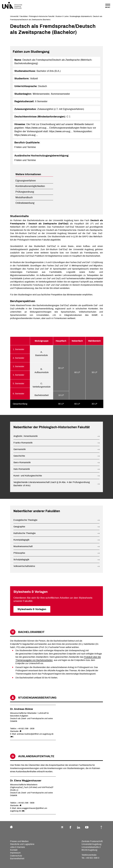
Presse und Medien (19, 841)
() (12, 737)
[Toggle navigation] (108, 6)
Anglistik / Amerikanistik (26, 436)
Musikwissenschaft (23, 546)
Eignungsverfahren (26, 181)
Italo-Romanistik (22, 469)
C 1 (68, 117)
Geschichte (19, 456)
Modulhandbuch (24, 197)
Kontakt (14, 850)
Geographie (19, 527)
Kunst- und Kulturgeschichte (28, 476)
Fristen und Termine (25, 147)
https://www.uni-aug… (37, 128)
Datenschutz (16, 856)
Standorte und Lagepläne (22, 844)
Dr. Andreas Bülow (22, 709)
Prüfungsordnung (25, 192)
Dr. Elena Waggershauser (26, 781)
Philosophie (19, 553)
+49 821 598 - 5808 (26, 803)
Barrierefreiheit (17, 859)
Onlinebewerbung (25, 203)
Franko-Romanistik (23, 443)
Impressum (15, 853)
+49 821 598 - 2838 (26, 729)
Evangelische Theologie (25, 520)
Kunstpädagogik (21, 540)
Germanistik (20, 449)
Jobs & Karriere (17, 847)
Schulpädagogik (21, 560)
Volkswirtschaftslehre (24, 566)
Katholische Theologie (24, 533)
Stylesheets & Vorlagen (32, 609)
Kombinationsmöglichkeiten (30, 186)
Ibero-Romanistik (22, 462)
